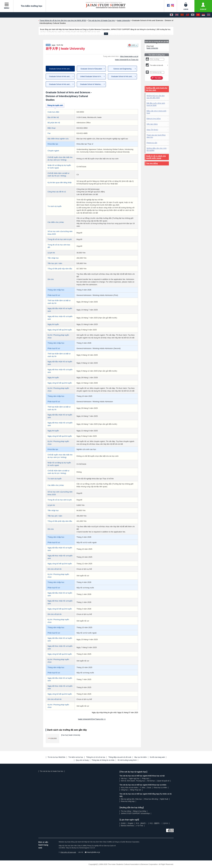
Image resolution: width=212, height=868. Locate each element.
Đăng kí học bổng (154, 119)
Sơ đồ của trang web (157, 757)
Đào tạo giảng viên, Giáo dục (131, 799)
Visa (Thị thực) (152, 130)
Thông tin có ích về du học (96, 757)
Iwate (54, 45)
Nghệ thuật (164, 799)
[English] (177, 15)
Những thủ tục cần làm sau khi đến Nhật (156, 97)
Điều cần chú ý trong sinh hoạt (156, 112)
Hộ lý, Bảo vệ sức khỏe (129, 788)
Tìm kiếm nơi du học (76, 757)
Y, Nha (143, 788)
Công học (124, 790)
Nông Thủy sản (136, 790)
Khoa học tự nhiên (160, 788)
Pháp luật (145, 779)
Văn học (124, 779)
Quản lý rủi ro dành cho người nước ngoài (156, 157)
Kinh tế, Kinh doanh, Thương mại (133, 781)
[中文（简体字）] (182, 15)
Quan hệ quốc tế (163, 781)
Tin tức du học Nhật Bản (57, 757)
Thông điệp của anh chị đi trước (120, 757)
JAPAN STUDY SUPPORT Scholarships (135, 813)
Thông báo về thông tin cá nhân (103, 760)
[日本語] (171, 15)
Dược (149, 788)
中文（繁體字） (155, 823)
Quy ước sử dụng (82, 760)
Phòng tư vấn (152, 143)
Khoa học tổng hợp (128, 801)
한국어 (166, 823)
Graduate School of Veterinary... (92, 84)
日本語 (123, 823)
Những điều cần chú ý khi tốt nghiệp (156, 149)
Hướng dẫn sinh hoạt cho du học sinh (157, 89)
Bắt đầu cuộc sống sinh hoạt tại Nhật (156, 104)
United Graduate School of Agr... (92, 77)
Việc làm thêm (152, 124)
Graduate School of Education (91, 69)
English (131, 823)
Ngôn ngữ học (134, 779)
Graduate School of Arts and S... (61, 77)
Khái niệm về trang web (67, 852)
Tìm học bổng (152, 163)
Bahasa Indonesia (127, 826)
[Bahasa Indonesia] (203, 15)
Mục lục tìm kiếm (141, 757)
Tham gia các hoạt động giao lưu (156, 136)
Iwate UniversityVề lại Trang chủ (127, 60)
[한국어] (193, 15)
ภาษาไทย (140, 826)
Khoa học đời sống (151, 799)
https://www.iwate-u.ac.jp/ (129, 56)
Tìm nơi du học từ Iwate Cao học (51, 771)
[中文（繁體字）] (187, 15)
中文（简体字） (141, 823)
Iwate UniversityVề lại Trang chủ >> (92, 719)
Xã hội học (151, 781)
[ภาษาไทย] (209, 15)
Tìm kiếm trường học (30, 6)
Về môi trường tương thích (127, 760)
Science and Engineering (122, 69)
